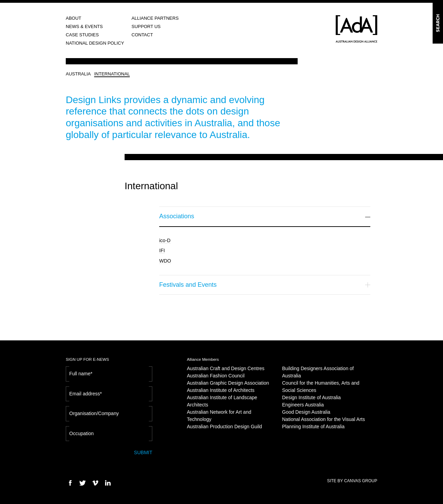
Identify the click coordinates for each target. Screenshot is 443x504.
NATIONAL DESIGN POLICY (95, 43)
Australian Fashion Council (216, 376)
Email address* (85, 394)
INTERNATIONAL (112, 74)
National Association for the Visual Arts (323, 419)
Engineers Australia (303, 405)
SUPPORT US (146, 26)
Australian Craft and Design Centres (226, 368)
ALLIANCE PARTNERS (155, 18)
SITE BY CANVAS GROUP (352, 481)
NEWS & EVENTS (84, 26)
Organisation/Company (94, 413)
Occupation (82, 433)
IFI (162, 250)
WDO (165, 261)
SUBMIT (143, 452)
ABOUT (74, 18)
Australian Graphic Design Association (228, 383)
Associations (265, 216)
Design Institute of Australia (311, 397)
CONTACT (142, 35)
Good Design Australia (306, 412)
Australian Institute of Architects (221, 390)
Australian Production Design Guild (224, 427)
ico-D (165, 240)
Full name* (81, 374)
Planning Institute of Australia (313, 427)
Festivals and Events (265, 285)
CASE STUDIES (82, 35)
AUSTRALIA (78, 74)
